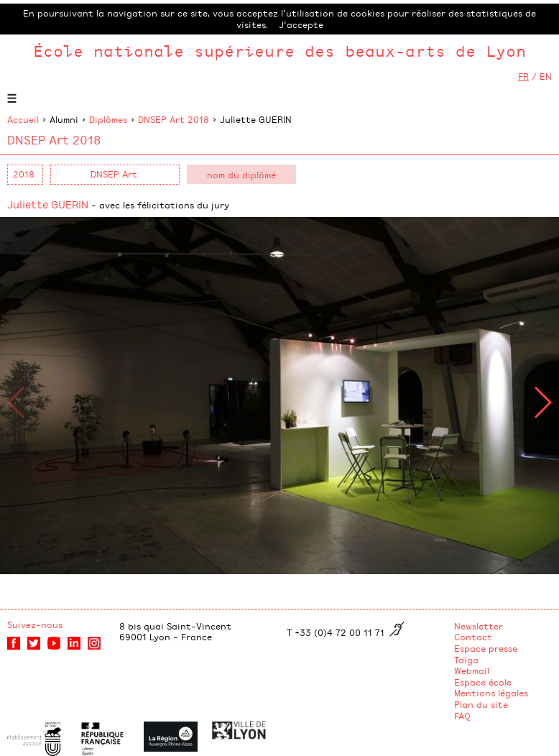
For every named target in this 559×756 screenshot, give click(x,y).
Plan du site (481, 704)
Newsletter (479, 626)
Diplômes (108, 119)
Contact (473, 637)
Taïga (466, 660)
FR (523, 76)
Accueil (23, 119)
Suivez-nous (35, 624)
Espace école (483, 682)
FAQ (462, 716)
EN (546, 76)
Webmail (472, 670)
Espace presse (486, 648)
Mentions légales (491, 693)
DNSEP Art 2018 (174, 119)
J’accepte (301, 24)
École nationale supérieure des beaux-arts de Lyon (279, 51)
